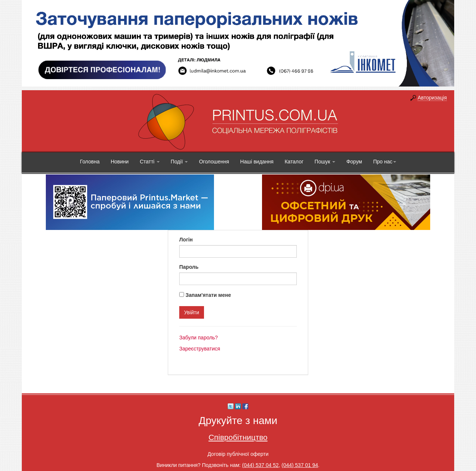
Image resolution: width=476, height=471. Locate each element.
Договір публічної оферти (238, 454)
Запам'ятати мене (208, 295)
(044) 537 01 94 (300, 465)
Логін (186, 240)
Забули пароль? (198, 338)
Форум (354, 162)
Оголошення (214, 162)
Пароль (189, 267)
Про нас (385, 162)
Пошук (325, 162)
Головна (90, 162)
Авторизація (432, 98)
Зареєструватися (200, 349)
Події (179, 162)
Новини (120, 162)
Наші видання (257, 162)
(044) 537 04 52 (260, 465)
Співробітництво (238, 437)
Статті (150, 162)
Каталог (294, 162)
